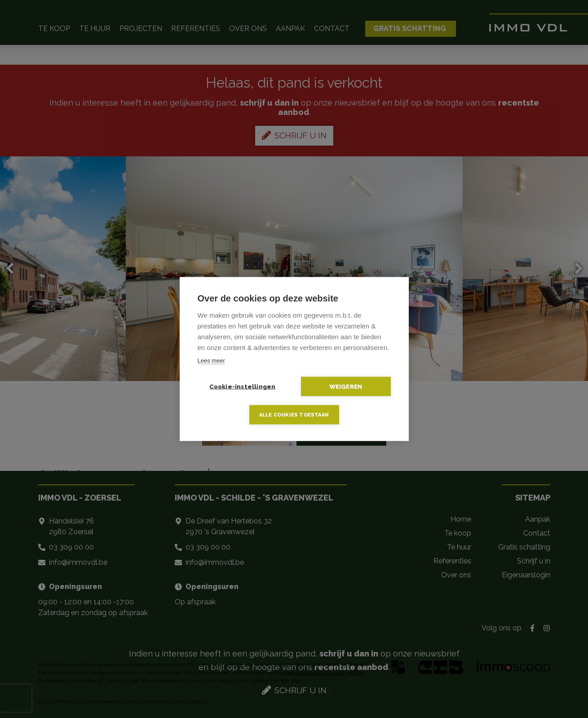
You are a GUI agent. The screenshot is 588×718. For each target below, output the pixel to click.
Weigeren (346, 386)
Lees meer (211, 361)
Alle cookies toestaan (294, 415)
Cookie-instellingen (243, 386)
